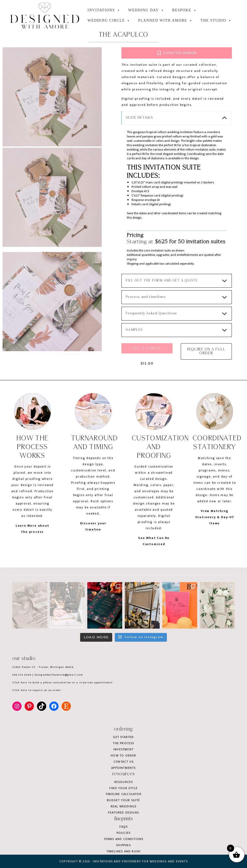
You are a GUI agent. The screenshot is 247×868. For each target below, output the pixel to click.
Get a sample (148, 355)
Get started (123, 737)
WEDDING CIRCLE (109, 21)
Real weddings (124, 807)
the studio (216, 21)
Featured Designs (123, 813)
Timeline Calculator (123, 794)
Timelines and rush (124, 851)
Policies (124, 833)
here (24, 683)
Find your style (123, 788)
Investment (123, 749)
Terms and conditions (124, 839)
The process (123, 743)
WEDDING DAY (146, 10)
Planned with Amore (165, 21)
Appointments (123, 768)
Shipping (123, 845)
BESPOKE (184, 10)
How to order (123, 755)
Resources (124, 782)
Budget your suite (123, 800)
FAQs (123, 827)
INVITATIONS (104, 10)
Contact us (123, 762)
